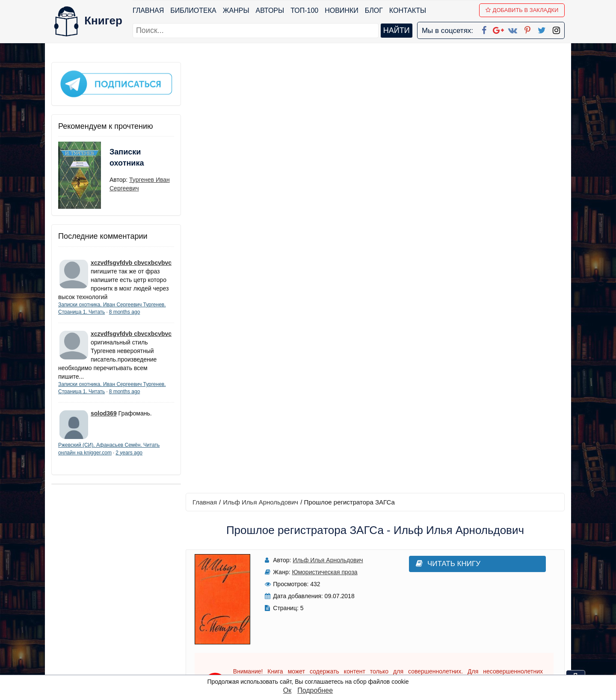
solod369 (104, 413)
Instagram (320, 657)
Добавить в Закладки (522, 10)
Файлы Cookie (449, 612)
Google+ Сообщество (341, 612)
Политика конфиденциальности (477, 601)
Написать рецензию (376, 440)
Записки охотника (127, 157)
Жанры (236, 10)
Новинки (342, 10)
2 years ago (129, 452)
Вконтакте (322, 623)
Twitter (315, 645)
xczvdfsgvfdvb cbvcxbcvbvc (131, 262)
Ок (287, 690)
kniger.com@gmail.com (482, 590)
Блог (374, 10)
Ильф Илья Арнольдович (261, 71)
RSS (312, 668)
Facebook (319, 590)
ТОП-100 (304, 10)
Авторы (270, 10)
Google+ (320, 601)
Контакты (408, 10)
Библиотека (193, 10)
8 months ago (125, 311)
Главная (148, 10)
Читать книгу (446, 133)
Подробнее (315, 690)
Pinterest (318, 634)
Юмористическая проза (324, 142)
